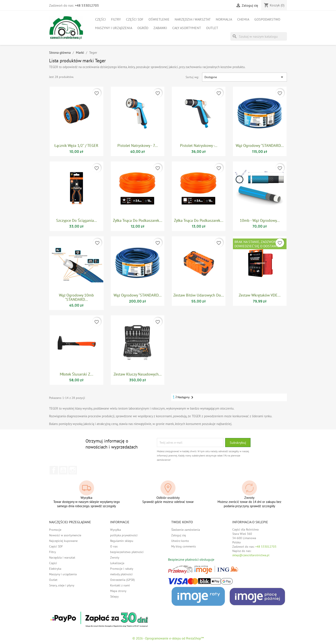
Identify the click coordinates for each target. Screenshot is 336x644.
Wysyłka (115, 530)
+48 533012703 (87, 5)
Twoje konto (182, 522)
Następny (186, 397)
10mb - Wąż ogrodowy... (260, 220)
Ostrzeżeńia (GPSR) (122, 580)
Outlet (212, 28)
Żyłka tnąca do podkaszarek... (138, 220)
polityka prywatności (124, 535)
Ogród (143, 28)
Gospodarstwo (267, 19)
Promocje (55, 530)
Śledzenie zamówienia (186, 530)
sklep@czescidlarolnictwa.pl (251, 555)
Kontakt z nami (120, 585)
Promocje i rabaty (122, 569)
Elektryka (55, 569)
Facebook (54, 470)
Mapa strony (118, 591)
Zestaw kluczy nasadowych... (138, 374)
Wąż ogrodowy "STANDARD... (260, 145)
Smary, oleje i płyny (62, 585)
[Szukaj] (259, 36)
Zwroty (115, 558)
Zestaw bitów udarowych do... (199, 295)
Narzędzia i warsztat (193, 19)
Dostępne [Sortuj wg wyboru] (244, 77)
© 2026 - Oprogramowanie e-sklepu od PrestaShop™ (168, 638)
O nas (114, 546)
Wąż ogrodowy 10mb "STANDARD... (76, 297)
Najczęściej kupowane (63, 541)
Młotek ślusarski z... (76, 374)
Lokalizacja (117, 563)
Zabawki (160, 28)
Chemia (243, 19)
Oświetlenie (159, 19)
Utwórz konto (180, 541)
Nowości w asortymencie (65, 535)
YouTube (63, 470)
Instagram (73, 470)
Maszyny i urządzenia (114, 28)
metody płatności (121, 574)
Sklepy (114, 596)
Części (100, 19)
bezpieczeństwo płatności (127, 552)
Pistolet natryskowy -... (199, 145)
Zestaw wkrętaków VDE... (260, 295)
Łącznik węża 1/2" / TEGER (76, 145)
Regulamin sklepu (122, 541)
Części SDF (135, 19)
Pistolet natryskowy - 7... (138, 145)
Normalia (224, 19)
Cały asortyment (187, 28)
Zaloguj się (178, 535)
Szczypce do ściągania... (76, 220)
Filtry (116, 19)
